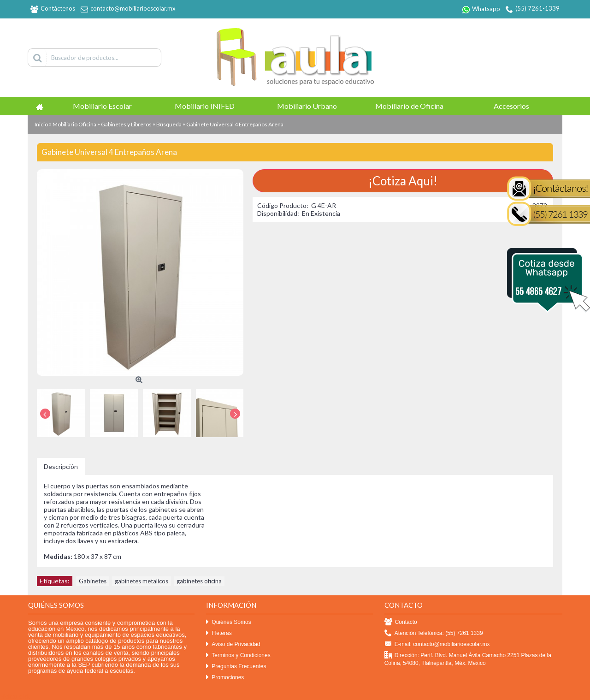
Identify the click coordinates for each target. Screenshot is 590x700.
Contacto (401, 622)
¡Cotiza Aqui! (403, 181)
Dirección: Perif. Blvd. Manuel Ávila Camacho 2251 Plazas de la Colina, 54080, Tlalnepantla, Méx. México (468, 659)
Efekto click (15, 696)
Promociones (225, 678)
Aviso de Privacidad (233, 644)
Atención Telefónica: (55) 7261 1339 (434, 633)
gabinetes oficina (199, 581)
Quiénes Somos (228, 622)
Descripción (61, 466)
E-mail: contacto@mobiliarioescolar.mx (437, 644)
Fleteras (219, 633)
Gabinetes (93, 581)
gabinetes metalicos (142, 581)
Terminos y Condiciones (238, 656)
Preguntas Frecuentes (236, 667)
